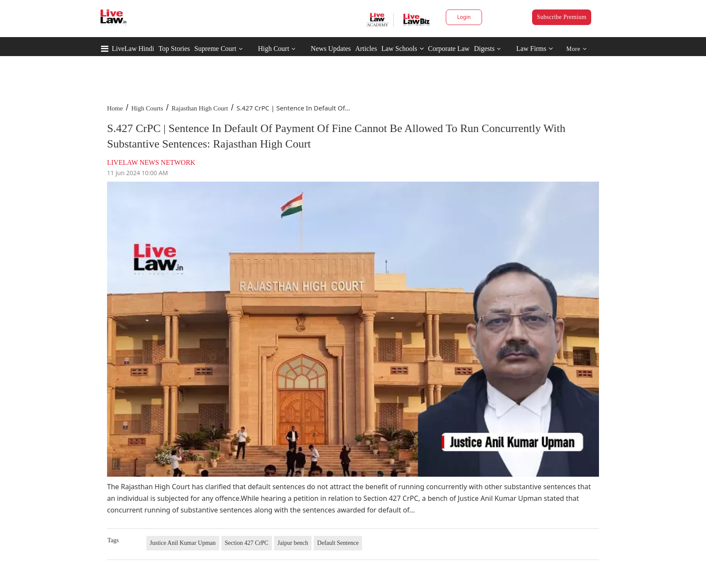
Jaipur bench (293, 543)
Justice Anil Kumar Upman (183, 543)
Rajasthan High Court (200, 108)
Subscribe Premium (562, 17)
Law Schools (403, 49)
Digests (484, 49)
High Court (274, 49)
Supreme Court (215, 49)
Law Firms (534, 49)
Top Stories (174, 49)
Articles (366, 49)
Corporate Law (449, 49)
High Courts (147, 108)
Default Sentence (338, 543)
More (576, 49)
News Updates (331, 49)
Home (115, 108)
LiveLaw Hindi (133, 49)
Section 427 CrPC (247, 543)
